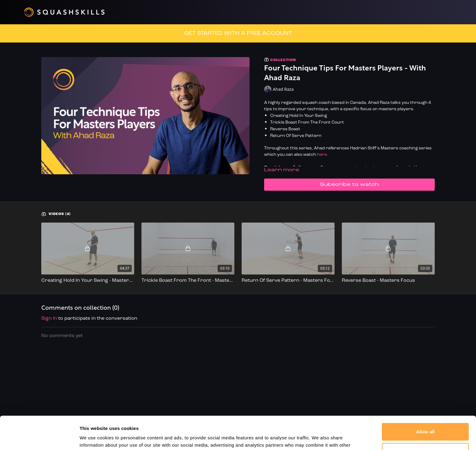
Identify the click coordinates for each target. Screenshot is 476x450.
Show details (94, 438)
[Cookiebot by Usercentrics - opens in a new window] (39, 438)
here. (323, 155)
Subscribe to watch (349, 185)
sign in (49, 319)
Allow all (425, 401)
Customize (425, 420)
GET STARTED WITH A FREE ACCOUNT (238, 33)
